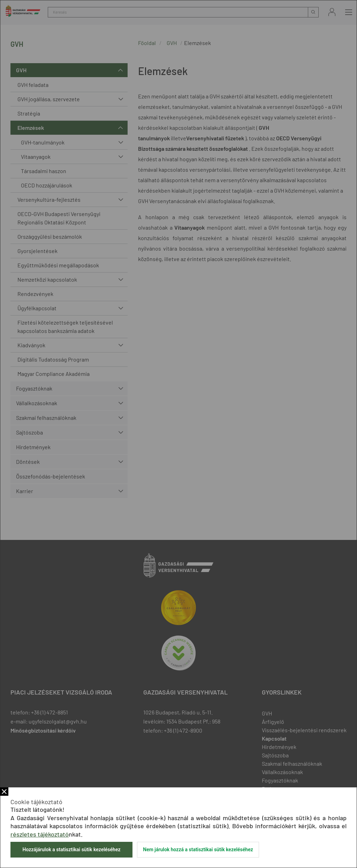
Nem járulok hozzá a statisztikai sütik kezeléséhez (198, 850)
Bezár (4, 792)
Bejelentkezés (332, 12)
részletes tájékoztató (40, 834)
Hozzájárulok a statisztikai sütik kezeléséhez (71, 850)
